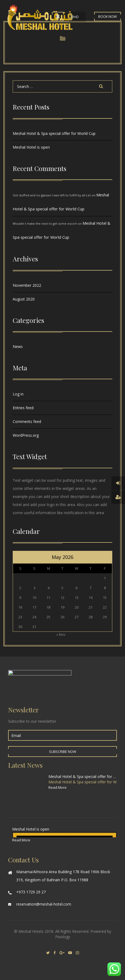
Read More (57, 787)
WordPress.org (26, 435)
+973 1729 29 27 (31, 892)
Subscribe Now (63, 752)
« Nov (61, 634)
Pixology (63, 937)
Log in (18, 394)
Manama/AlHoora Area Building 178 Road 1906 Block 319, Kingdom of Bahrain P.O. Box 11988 (63, 876)
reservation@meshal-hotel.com (44, 904)
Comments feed (27, 421)
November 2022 (27, 285)
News (18, 346)
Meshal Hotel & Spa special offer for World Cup (54, 133)
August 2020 (24, 299)
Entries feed (23, 408)
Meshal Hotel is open (31, 147)
